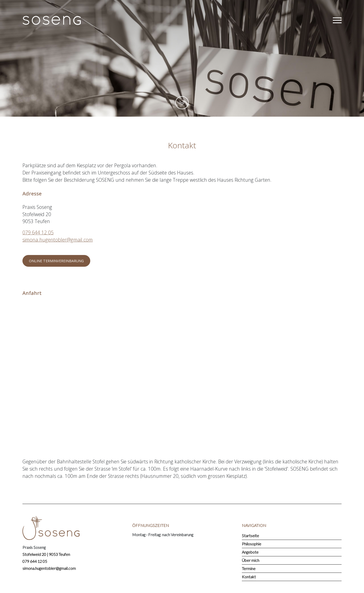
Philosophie (252, 544)
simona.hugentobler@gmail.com (58, 240)
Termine (249, 568)
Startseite (250, 536)
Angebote (250, 552)
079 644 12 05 (38, 232)
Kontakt (249, 577)
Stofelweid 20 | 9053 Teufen (46, 554)
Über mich (251, 560)
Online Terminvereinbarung (56, 261)
